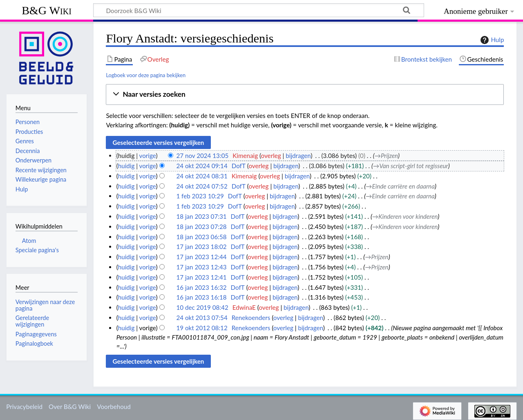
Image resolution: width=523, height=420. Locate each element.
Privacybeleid (24, 407)
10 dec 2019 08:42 (202, 307)
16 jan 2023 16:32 (201, 287)
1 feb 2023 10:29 (200, 196)
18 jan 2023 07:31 (201, 216)
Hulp (491, 40)
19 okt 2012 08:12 (202, 328)
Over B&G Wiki (70, 407)
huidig (126, 166)
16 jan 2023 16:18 (201, 297)
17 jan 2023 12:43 (201, 267)
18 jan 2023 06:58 (201, 237)
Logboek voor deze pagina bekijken (146, 75)
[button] (305, 94)
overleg (271, 156)
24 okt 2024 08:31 (202, 176)
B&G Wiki (47, 10)
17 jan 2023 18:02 (201, 247)
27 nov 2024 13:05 (202, 156)
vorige (148, 156)
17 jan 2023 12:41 (201, 277)
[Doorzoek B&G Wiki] (259, 10)
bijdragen (298, 156)
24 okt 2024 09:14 (202, 166)
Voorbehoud (114, 407)
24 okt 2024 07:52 (202, 186)
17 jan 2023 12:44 (201, 257)
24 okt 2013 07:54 (202, 318)
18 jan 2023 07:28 (201, 227)
